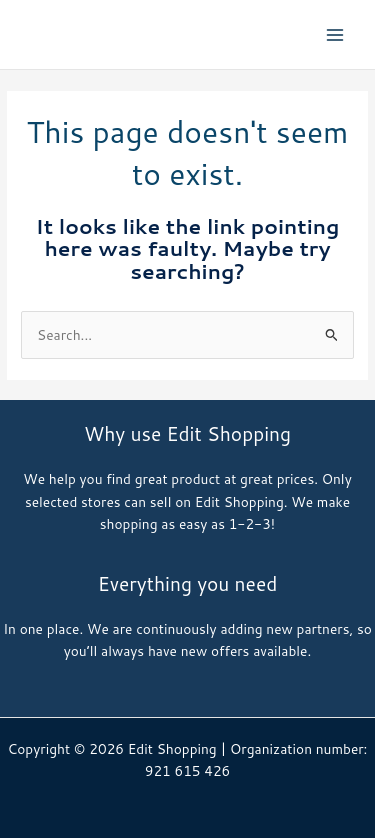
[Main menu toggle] (335, 34)
